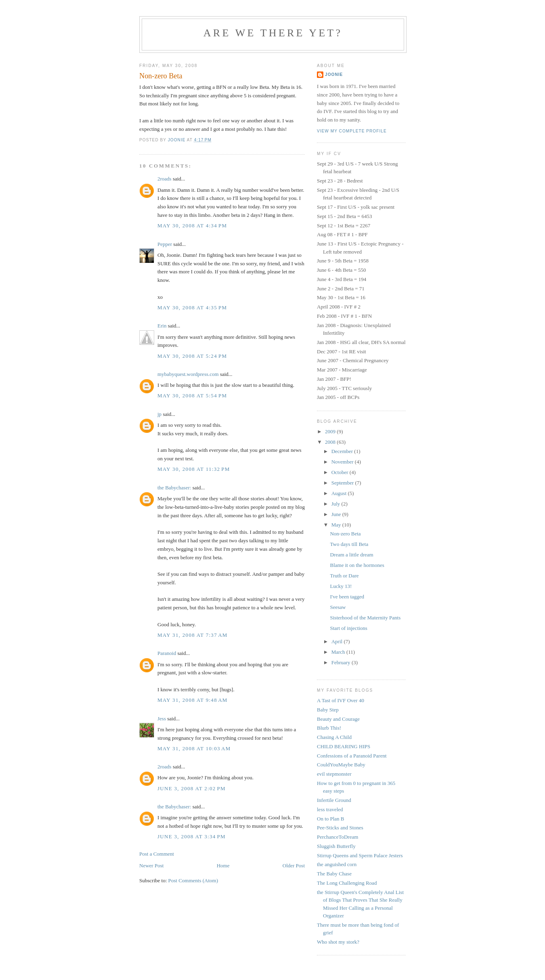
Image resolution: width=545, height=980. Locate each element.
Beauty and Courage (338, 719)
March (339, 652)
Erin (162, 326)
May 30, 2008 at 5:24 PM (192, 356)
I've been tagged (347, 597)
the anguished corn (337, 864)
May (337, 525)
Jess (162, 719)
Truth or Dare (344, 576)
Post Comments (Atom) (193, 880)
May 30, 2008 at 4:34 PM (192, 226)
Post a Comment (157, 854)
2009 (331, 431)
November (343, 462)
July (336, 504)
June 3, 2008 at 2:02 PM (192, 788)
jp (159, 414)
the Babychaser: (174, 488)
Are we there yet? (273, 33)
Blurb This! (329, 728)
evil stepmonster (334, 774)
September (343, 483)
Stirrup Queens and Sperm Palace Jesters (360, 855)
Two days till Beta (349, 544)
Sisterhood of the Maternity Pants (365, 618)
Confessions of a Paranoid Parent (352, 756)
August (340, 493)
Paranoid (167, 653)
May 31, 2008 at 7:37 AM (193, 635)
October (341, 472)
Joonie (334, 74)
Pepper (165, 244)
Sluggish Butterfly (336, 846)
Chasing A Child (334, 737)
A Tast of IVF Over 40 (341, 700)
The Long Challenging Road (347, 883)
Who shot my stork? (338, 942)
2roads (165, 179)
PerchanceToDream (337, 837)
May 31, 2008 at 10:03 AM (194, 748)
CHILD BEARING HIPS (344, 746)
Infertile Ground (334, 800)
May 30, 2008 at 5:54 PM (192, 396)
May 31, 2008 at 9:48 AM (193, 700)
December (343, 451)
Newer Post (151, 866)
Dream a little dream (351, 555)
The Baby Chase (334, 874)
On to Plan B (331, 819)
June (337, 514)
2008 (331, 442)
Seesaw (338, 607)
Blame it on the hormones (357, 565)
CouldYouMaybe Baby (341, 765)
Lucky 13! (341, 586)
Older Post (294, 866)
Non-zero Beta (345, 534)
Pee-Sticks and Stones (340, 828)
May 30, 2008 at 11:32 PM (194, 469)
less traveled (330, 809)
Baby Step (328, 710)
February (342, 662)
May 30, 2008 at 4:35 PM (192, 307)
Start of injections (348, 628)
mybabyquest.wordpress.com (188, 374)
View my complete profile (352, 131)
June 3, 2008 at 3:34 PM (192, 836)
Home (223, 866)
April (338, 641)
